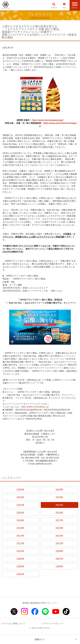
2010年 (20, 551)
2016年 (20, 528)
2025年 (59, 490)
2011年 (59, 543)
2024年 (20, 497)
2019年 (59, 513)
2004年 (20, 574)
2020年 (20, 513)
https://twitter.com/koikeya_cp (35, 407)
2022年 (20, 505)
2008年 (20, 559)
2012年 (20, 543)
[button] (54, 5)
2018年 (20, 520)
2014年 (20, 536)
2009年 (59, 551)
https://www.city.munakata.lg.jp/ (47, 120)
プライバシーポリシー (53, 624)
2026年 (20, 490)
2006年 (20, 566)
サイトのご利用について (14, 624)
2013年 (59, 536)
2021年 (59, 505)
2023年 (59, 497)
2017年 (59, 520)
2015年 (59, 528)
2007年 (59, 559)
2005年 (59, 566)
